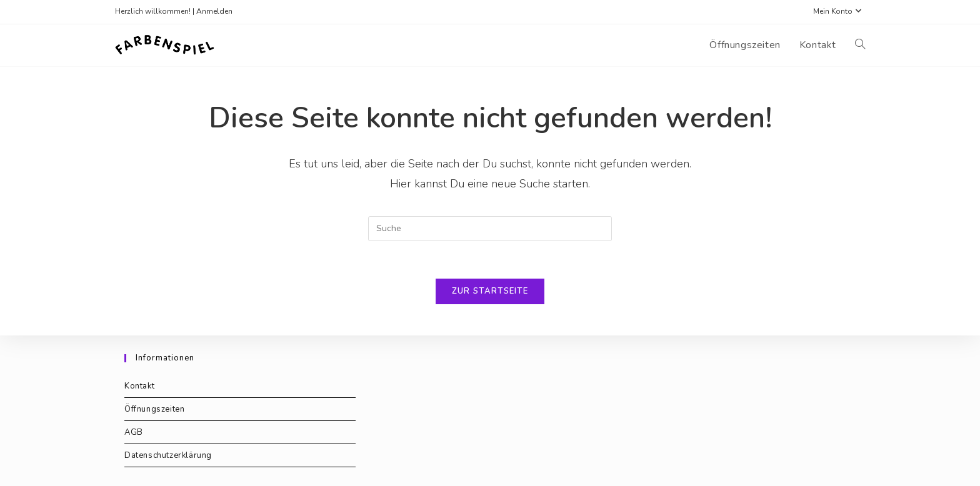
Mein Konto (839, 11)
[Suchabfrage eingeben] (490, 229)
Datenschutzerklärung (168, 455)
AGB (134, 432)
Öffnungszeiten (154, 409)
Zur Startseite (490, 291)
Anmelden (214, 11)
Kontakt (139, 386)
